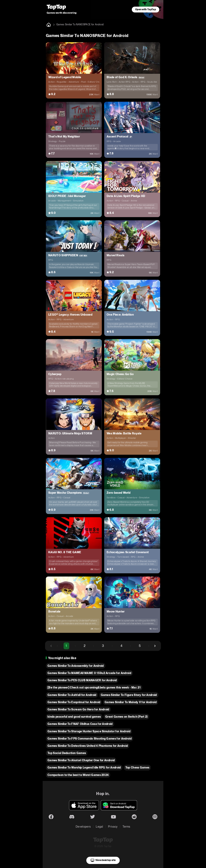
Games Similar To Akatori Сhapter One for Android (81, 760)
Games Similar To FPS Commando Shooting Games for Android (90, 739)
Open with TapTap (146, 9)
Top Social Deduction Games (67, 753)
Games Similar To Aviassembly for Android (76, 666)
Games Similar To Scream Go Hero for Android (78, 709)
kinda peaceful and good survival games (74, 717)
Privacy (113, 827)
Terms (126, 827)
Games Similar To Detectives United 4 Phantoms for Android (88, 746)
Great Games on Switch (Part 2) (126, 717)
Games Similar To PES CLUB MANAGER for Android (82, 680)
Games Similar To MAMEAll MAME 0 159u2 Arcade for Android (89, 673)
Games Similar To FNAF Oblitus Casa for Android (80, 724)
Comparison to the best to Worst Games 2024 (78, 775)
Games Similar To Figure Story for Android (129, 695)
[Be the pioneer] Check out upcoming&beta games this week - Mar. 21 (94, 687)
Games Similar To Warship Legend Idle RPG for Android (84, 767)
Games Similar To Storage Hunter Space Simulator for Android (89, 731)
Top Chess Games (137, 767)
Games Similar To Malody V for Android (131, 702)
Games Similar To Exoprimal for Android (74, 702)
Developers (83, 827)
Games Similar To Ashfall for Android (72, 695)
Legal (99, 827)
